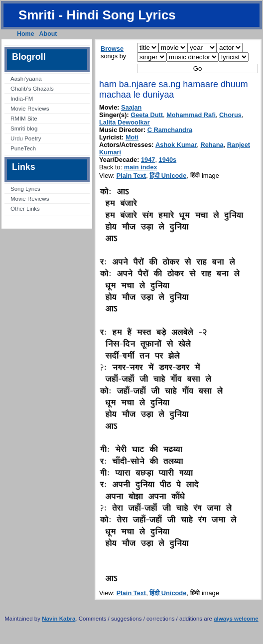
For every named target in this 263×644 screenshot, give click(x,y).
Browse (112, 49)
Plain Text (131, 176)
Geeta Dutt (147, 115)
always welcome (236, 619)
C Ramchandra (170, 130)
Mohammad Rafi (191, 115)
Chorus (230, 115)
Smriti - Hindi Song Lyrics (97, 15)
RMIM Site (24, 119)
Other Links (25, 209)
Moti (132, 137)
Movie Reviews (30, 109)
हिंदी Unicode (168, 176)
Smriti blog (24, 129)
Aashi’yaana (26, 79)
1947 (148, 160)
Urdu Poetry (26, 138)
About (48, 34)
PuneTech (23, 148)
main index (141, 167)
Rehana (212, 145)
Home (26, 34)
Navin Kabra (59, 619)
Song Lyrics (25, 189)
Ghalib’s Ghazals (32, 89)
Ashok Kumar (176, 145)
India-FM (22, 99)
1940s (168, 160)
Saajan (131, 107)
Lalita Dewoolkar (125, 122)
